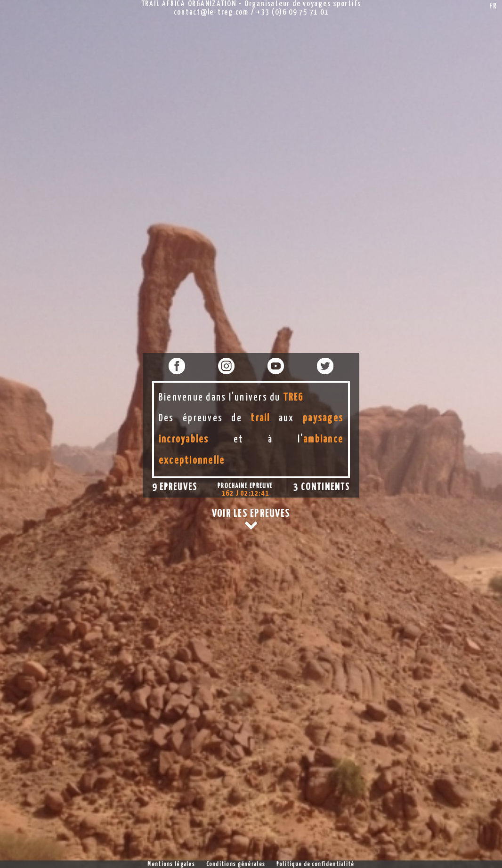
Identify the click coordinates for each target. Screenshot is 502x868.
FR (493, 6)
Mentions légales (171, 865)
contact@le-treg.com (211, 12)
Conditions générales (236, 865)
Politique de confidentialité (316, 865)
